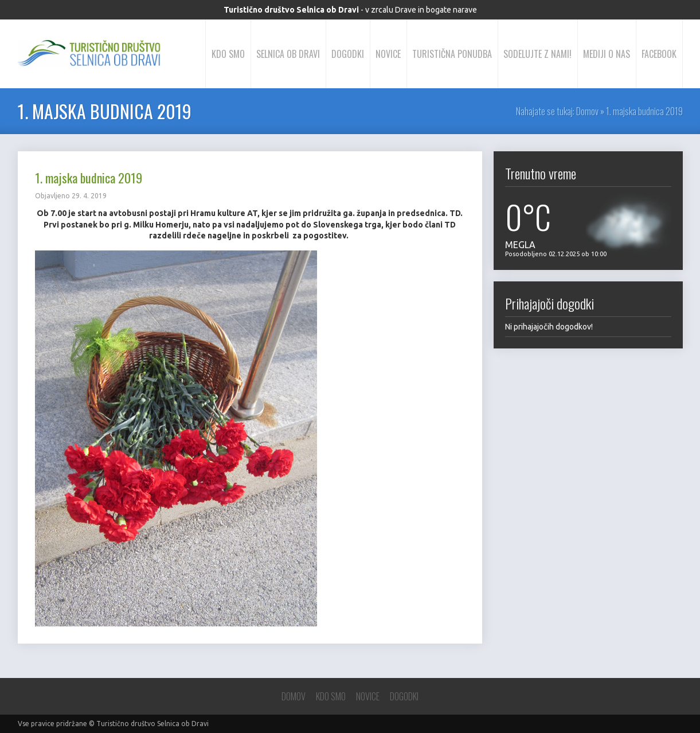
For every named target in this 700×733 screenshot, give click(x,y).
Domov (587, 111)
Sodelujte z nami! (537, 54)
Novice (388, 54)
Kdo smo (228, 54)
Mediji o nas (607, 54)
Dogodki (348, 54)
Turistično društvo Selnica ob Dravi (152, 724)
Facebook (659, 54)
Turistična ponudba (452, 54)
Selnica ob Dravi (288, 54)
